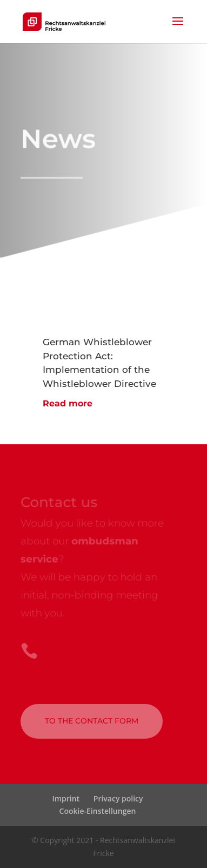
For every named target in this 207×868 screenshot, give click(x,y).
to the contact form (92, 721)
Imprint (66, 798)
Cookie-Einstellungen (98, 811)
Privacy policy (118, 798)
